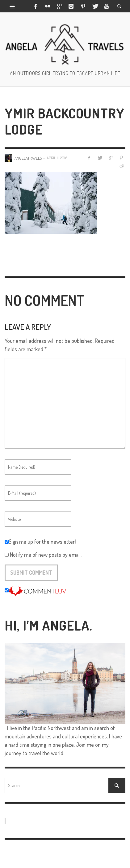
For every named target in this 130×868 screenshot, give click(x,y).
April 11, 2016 (57, 158)
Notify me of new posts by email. (46, 555)
